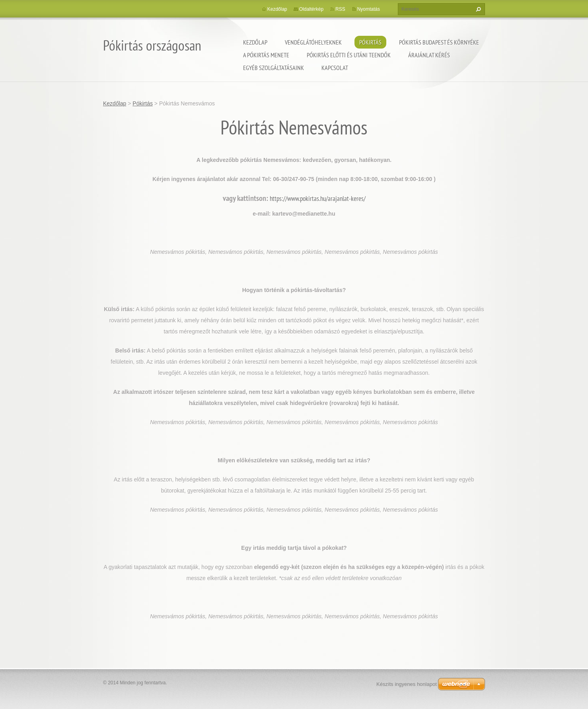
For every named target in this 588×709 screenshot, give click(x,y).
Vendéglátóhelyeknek (313, 42)
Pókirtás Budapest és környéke (439, 42)
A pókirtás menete (266, 55)
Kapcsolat (335, 68)
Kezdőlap (255, 42)
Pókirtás (370, 42)
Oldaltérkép (311, 9)
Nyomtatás (369, 9)
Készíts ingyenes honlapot (407, 684)
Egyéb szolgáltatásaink (274, 68)
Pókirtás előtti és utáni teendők (349, 55)
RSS (340, 9)
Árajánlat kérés (429, 55)
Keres (477, 9)
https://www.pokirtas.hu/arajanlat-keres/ (318, 199)
